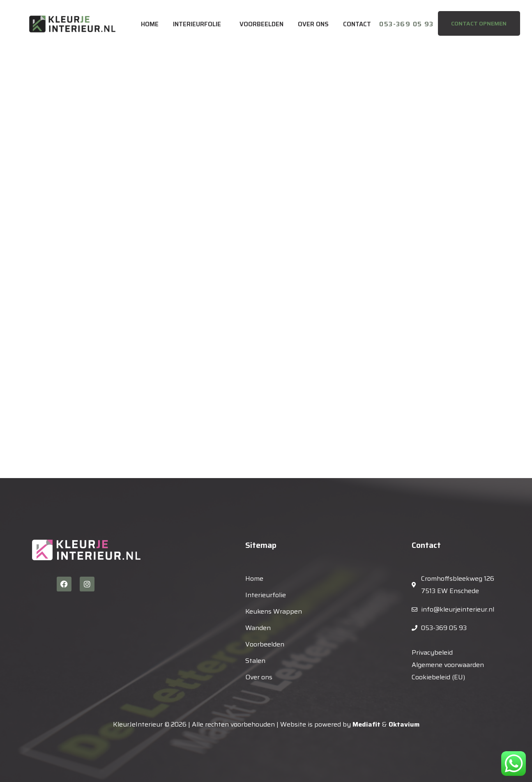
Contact (357, 24)
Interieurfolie (197, 24)
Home (150, 24)
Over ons (313, 24)
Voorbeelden (261, 24)
